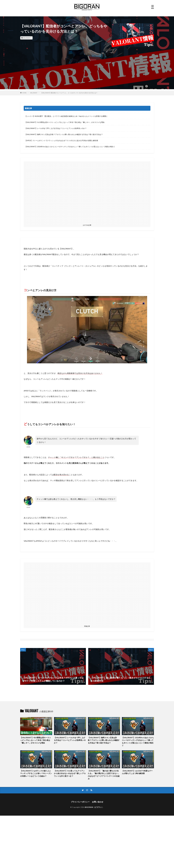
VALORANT (27, 38)
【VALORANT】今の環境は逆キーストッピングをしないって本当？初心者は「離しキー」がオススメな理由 (65, 122)
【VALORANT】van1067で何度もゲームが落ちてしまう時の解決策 (137, 772)
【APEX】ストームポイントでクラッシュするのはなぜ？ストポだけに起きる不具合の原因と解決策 (61, 140)
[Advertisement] (87, 73)
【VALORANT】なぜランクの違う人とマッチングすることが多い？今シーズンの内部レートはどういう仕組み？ (36, 773)
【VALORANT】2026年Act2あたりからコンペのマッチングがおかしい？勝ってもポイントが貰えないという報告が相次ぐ (70, 147)
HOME (24, 93)
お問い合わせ (98, 802)
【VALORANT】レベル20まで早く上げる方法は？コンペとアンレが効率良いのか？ (56, 128)
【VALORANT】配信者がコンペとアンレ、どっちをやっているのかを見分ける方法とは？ (69, 93)
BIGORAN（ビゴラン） (94, 807)
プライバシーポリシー (80, 802)
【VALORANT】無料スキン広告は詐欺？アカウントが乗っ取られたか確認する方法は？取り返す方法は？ (64, 134)
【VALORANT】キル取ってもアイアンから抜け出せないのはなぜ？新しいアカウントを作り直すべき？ (70, 773)
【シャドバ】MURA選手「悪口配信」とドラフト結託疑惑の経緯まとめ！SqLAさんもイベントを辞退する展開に (66, 116)
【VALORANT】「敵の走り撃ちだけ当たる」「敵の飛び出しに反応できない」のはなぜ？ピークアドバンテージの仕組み (104, 775)
